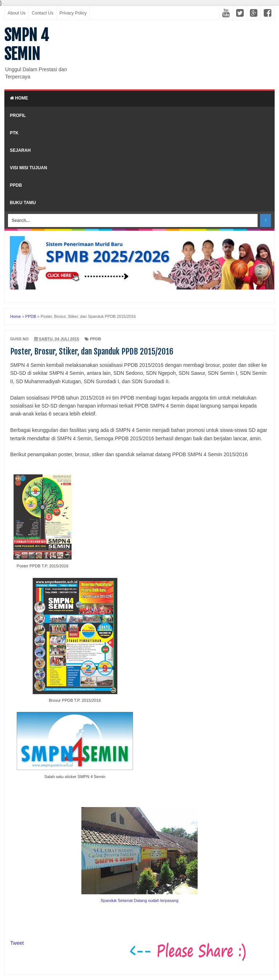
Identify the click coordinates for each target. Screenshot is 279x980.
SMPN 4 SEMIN (27, 45)
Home (19, 98)
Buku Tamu (23, 203)
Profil (18, 116)
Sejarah (20, 150)
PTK (14, 133)
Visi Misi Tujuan (29, 168)
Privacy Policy (73, 13)
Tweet (17, 943)
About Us (17, 13)
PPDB (16, 185)
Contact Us (42, 13)
